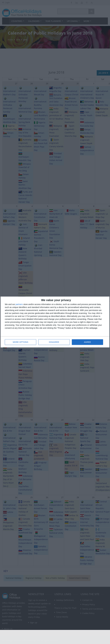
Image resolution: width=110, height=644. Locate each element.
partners (19, 304)
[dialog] (55, 322)
